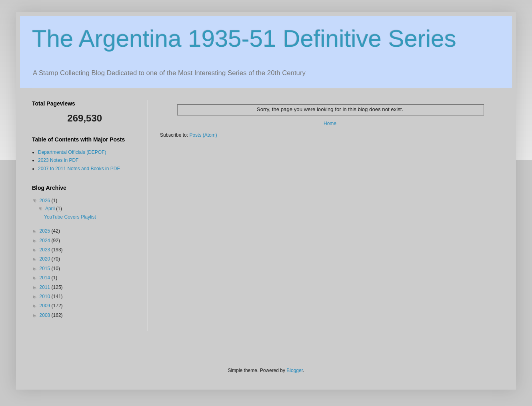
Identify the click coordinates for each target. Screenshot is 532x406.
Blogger (295, 370)
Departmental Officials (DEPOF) (72, 152)
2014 (46, 278)
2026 (46, 201)
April (51, 209)
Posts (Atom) (203, 135)
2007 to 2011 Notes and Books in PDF (79, 169)
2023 (46, 250)
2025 (46, 231)
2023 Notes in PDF (58, 160)
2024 (46, 241)
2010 (46, 297)
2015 (46, 269)
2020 (46, 259)
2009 (46, 306)
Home (330, 123)
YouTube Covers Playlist (70, 217)
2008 (46, 315)
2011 (46, 287)
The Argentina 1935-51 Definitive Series (244, 39)
